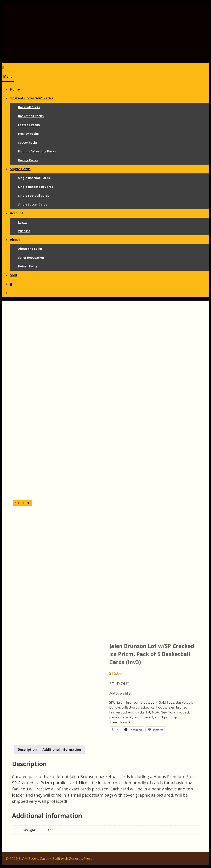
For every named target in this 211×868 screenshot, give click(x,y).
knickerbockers (121, 714)
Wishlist (24, 231)
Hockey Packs (28, 134)
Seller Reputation (31, 257)
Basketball (184, 704)
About (15, 240)
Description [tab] (27, 751)
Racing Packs (28, 160)
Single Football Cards (34, 196)
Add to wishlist (120, 695)
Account (17, 213)
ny (179, 714)
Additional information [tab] (62, 751)
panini (114, 719)
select (149, 719)
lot (148, 714)
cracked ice (146, 709)
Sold (13, 275)
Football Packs (29, 125)
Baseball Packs (29, 107)
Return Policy (28, 266)
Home (15, 89)
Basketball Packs (31, 116)
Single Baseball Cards (34, 178)
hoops (161, 709)
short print (163, 719)
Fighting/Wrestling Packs (37, 151)
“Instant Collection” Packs (31, 98)
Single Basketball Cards (36, 187)
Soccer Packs (28, 142)
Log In (23, 222)
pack (186, 714)
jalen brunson (179, 709)
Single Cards (20, 169)
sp (175, 719)
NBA (155, 714)
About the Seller (30, 249)
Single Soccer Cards (33, 204)
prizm (138, 719)
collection (129, 709)
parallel (126, 719)
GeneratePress (81, 860)
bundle (115, 709)
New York (168, 714)
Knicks (139, 714)
